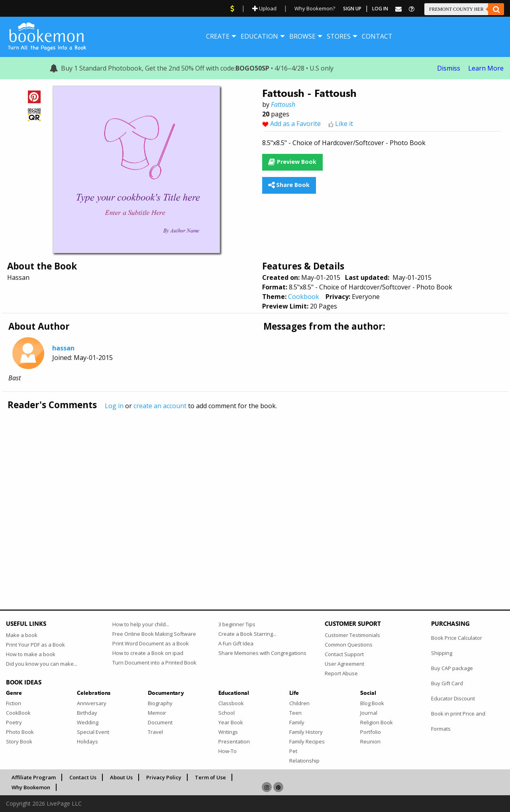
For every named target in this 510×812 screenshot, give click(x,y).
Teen (295, 713)
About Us (121, 777)
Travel (155, 732)
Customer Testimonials (352, 635)
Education (259, 36)
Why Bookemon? (315, 8)
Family (297, 722)
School (227, 713)
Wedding (88, 722)
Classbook (231, 703)
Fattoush (283, 104)
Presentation (234, 741)
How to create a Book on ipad (148, 653)
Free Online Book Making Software (154, 634)
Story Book (19, 741)
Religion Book (377, 722)
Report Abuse (341, 673)
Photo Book (20, 732)
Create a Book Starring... (247, 634)
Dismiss (449, 68)
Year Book (231, 722)
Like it (344, 124)
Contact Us (83, 777)
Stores (339, 36)
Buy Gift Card (447, 683)
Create (218, 36)
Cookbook (304, 297)
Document (160, 722)
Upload (264, 8)
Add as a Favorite (295, 124)
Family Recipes (307, 741)
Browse (302, 36)
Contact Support (344, 654)
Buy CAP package (452, 668)
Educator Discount (453, 698)
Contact (377, 36)
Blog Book (372, 703)
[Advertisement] (245, 493)
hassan (63, 348)
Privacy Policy (164, 777)
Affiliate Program (34, 777)
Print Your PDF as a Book (35, 645)
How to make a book (31, 654)
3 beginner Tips (237, 624)
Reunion (370, 741)
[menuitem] (218, 36)
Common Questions (349, 645)
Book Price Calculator (457, 638)
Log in (114, 406)
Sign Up (352, 9)
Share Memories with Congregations (262, 653)
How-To (228, 751)
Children (299, 703)
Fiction (14, 703)
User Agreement (344, 664)
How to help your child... (141, 624)
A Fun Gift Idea (236, 643)
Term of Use (210, 777)
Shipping (442, 653)
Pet (293, 751)
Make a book (22, 635)
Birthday (87, 713)
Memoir (157, 713)
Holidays (87, 741)
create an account (160, 406)
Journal (369, 713)
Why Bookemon (31, 787)
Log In (380, 9)
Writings (228, 732)
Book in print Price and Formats (458, 721)
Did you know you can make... (42, 664)
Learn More (486, 68)
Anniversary (92, 703)
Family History (306, 732)
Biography (160, 703)
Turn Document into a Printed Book (154, 663)
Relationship (304, 761)
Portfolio (371, 732)
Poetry (14, 722)
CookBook (18, 713)
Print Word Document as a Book (151, 643)
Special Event (93, 732)
